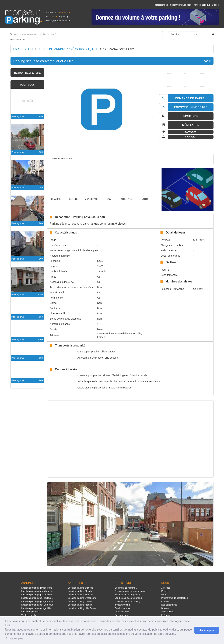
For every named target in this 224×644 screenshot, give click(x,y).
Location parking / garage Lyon (37, 595)
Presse (165, 591)
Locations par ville (30, 612)
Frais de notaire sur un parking (130, 591)
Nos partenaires (169, 605)
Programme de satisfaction (175, 598)
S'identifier (175, 5)
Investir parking (122, 605)
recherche (27, 73)
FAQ (164, 595)
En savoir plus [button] (14, 638)
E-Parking (166, 615)
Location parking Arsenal (80, 605)
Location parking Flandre (80, 591)
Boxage (165, 608)
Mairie (101, 329)
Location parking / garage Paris (37, 588)
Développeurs (122, 615)
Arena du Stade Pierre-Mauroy (144, 381)
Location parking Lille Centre (82, 608)
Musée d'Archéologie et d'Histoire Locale (125, 375)
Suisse (215, 5)
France (196, 5)
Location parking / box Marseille (37, 591)
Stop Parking (168, 612)
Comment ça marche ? (126, 588)
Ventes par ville (29, 615)
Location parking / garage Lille (36, 608)
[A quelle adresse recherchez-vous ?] (85, 34)
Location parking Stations (80, 588)
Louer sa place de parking (127, 601)
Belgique (206, 5)
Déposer (187, 5)
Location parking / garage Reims (37, 601)
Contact (165, 601)
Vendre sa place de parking (128, 598)
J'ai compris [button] (207, 630)
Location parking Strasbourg (82, 598)
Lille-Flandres (108, 352)
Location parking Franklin (80, 595)
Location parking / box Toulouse (37, 598)
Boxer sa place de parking (127, 595)
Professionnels (161, 5)
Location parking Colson (80, 601)
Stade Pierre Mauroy (120, 388)
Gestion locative (123, 608)
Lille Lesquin (112, 358)
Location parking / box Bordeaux (37, 605)
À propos (166, 588)
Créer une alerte (18, 39)
